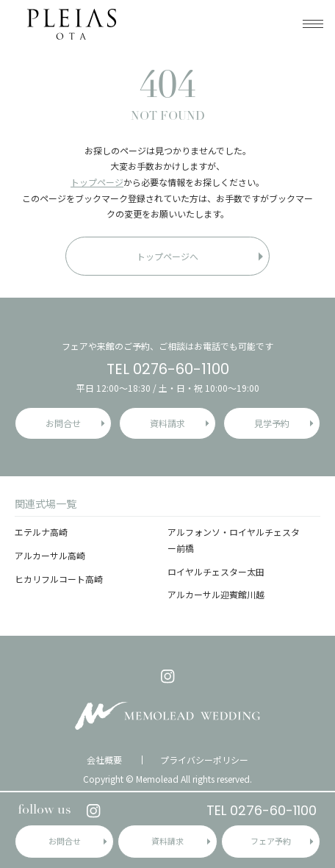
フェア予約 (271, 841)
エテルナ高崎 (41, 532)
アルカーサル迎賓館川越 (216, 594)
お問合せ (65, 841)
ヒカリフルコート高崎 (59, 579)
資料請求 (167, 841)
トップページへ (167, 256)
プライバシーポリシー (204, 760)
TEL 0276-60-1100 (262, 810)
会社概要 (104, 760)
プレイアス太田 (72, 24)
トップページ (97, 182)
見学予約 (272, 423)
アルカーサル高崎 (50, 555)
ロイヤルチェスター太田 (216, 571)
